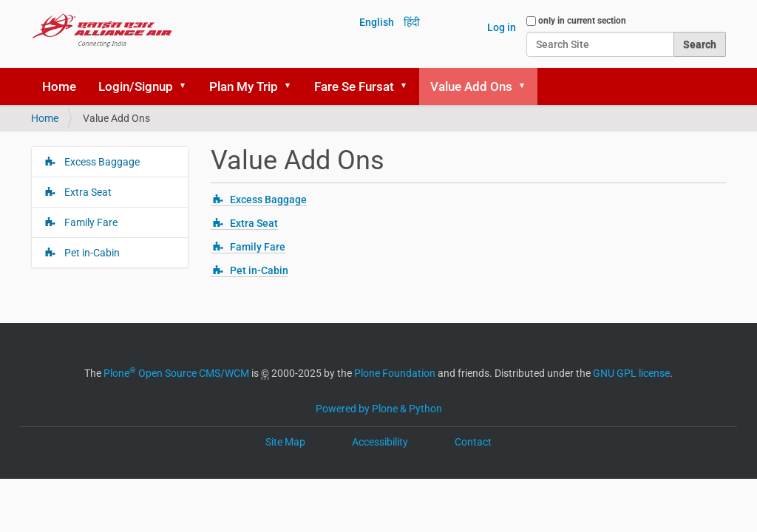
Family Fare (258, 247)
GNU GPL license (631, 373)
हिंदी (412, 22)
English (377, 22)
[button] (188, 86)
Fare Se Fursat (354, 86)
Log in (502, 27)
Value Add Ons (471, 86)
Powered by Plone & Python (379, 409)
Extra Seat (254, 223)
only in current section (582, 21)
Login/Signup (136, 86)
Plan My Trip (244, 86)
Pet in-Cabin (259, 270)
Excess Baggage (268, 199)
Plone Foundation (395, 373)
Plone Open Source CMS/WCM (176, 373)
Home (59, 86)
